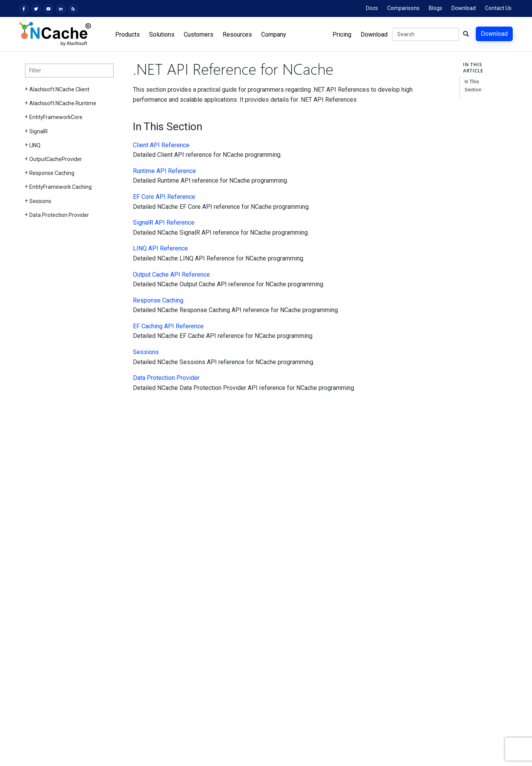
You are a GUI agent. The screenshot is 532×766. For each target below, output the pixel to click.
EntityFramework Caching (60, 187)
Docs (372, 8)
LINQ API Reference (160, 248)
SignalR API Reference (164, 223)
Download (464, 8)
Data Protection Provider (59, 215)
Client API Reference (161, 145)
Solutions (162, 34)
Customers (199, 34)
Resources (237, 34)
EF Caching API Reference (168, 326)
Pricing (342, 34)
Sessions (40, 201)
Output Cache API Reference (171, 275)
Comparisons (403, 8)
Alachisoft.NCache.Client (59, 89)
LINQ (35, 145)
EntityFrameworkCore (56, 117)
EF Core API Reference (164, 197)
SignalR (39, 131)
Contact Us (498, 8)
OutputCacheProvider (56, 159)
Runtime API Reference (164, 171)
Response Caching (52, 173)
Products (128, 34)
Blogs (436, 8)
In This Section (473, 86)
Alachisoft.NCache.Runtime (63, 103)
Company (274, 34)
